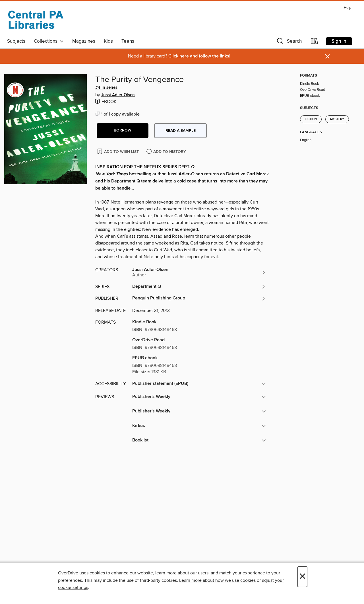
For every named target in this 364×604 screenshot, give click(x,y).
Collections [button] (49, 41)
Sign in (339, 41)
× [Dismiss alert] (327, 57)
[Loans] (315, 42)
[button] (289, 42)
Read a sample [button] (181, 131)
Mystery (337, 119)
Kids (108, 41)
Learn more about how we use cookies (217, 580)
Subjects (16, 41)
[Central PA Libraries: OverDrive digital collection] (36, 20)
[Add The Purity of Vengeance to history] (167, 152)
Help (348, 8)
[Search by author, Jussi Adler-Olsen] (199, 272)
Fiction (311, 119)
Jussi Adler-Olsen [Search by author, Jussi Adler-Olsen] (118, 95)
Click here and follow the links (199, 56)
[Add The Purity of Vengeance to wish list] (118, 151)
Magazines (84, 41)
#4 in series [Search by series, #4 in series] (106, 88)
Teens (128, 41)
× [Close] (302, 577)
